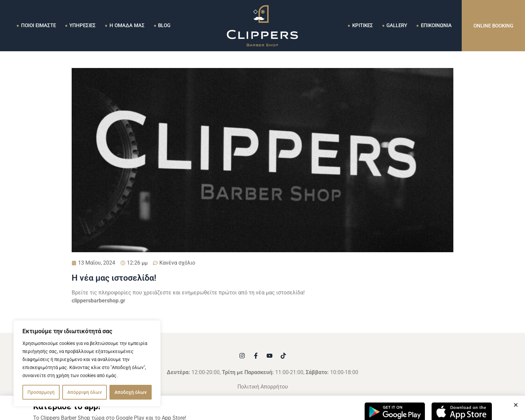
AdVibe (339, 400)
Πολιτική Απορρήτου (263, 387)
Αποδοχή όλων (131, 392)
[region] (87, 363)
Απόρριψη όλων (85, 392)
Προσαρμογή (41, 392)
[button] (516, 416)
